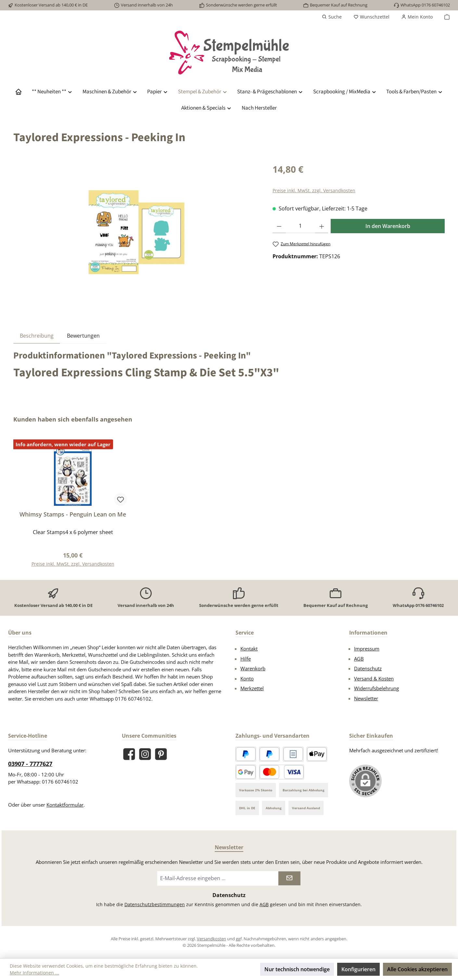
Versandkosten (211, 939)
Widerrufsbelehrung (376, 688)
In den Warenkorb (388, 226)
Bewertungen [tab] (83, 336)
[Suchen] (332, 17)
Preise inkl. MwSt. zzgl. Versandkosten (314, 190)
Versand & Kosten (374, 678)
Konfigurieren (358, 969)
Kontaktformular (65, 805)
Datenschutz (368, 668)
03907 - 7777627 (30, 764)
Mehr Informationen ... (34, 973)
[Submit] (289, 878)
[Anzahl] (300, 226)
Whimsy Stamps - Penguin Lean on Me (73, 514)
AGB (359, 659)
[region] (136, 232)
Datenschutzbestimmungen (155, 904)
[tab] (37, 336)
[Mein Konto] (417, 17)
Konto (247, 678)
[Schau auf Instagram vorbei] (145, 754)
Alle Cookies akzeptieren (417, 969)
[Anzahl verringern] (279, 226)
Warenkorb (253, 668)
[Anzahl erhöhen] (322, 226)
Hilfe (246, 659)
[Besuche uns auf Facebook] (129, 754)
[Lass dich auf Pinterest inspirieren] (161, 754)
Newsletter (366, 698)
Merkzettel (252, 688)
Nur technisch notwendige (297, 969)
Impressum (367, 649)
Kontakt (249, 649)
